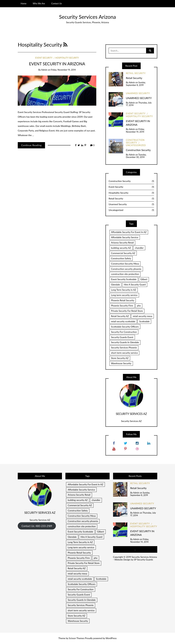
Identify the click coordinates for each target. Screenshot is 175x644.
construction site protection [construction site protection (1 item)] (125, 274)
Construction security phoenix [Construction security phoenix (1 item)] (126, 269)
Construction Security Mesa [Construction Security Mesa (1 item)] (125, 264)
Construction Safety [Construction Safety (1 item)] (121, 258)
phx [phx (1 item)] (139, 306)
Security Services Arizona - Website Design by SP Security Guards (135, 558)
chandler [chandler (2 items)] (139, 248)
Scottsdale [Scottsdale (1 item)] (144, 321)
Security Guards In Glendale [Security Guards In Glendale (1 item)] (125, 342)
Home (24, 3)
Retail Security (136, 73)
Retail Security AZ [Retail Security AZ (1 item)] (120, 316)
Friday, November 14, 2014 (63, 70)
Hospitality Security (67, 58)
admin (44, 70)
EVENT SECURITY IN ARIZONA (57, 64)
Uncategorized (136, 145)
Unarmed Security (138, 93)
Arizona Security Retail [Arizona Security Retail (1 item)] (122, 243)
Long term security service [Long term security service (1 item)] (124, 295)
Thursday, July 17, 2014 (139, 104)
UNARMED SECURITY (139, 98)
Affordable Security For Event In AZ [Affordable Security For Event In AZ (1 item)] (129, 232)
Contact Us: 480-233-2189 (37, 526)
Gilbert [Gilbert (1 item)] (144, 279)
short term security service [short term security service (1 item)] (124, 353)
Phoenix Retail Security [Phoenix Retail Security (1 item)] (123, 300)
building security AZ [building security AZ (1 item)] (121, 248)
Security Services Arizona (87, 17)
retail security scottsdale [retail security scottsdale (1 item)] (123, 321)
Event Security (44, 58)
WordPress (111, 638)
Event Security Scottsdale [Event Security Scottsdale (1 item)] (124, 279)
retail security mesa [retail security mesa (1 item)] (142, 316)
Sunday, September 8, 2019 (136, 84)
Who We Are (39, 3)
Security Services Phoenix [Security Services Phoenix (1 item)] (124, 347)
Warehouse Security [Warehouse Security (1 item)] (121, 363)
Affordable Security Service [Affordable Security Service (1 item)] (125, 237)
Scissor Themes (77, 638)
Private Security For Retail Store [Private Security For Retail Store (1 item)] (127, 311)
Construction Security (135, 141)
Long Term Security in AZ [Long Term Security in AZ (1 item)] (123, 290)
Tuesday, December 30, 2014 (136, 156)
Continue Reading (31, 145)
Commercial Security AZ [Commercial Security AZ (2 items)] (123, 253)
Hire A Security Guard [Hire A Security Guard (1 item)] (135, 284)
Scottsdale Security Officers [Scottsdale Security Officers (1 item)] (125, 327)
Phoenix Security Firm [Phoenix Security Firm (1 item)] (122, 306)
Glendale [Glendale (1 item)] (115, 284)
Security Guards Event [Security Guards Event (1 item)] (122, 337)
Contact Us (57, 3)
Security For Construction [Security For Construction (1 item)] (124, 332)
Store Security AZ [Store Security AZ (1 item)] (120, 358)
